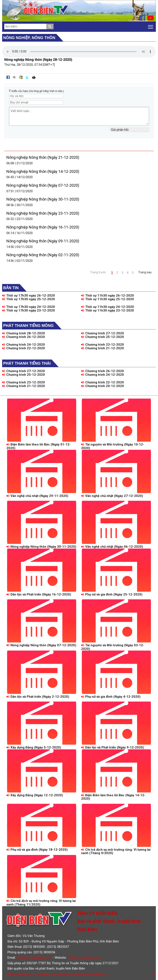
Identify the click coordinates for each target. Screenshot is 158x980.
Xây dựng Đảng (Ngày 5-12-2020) (34, 747)
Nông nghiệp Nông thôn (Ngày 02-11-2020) (43, 255)
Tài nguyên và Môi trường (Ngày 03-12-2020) (113, 647)
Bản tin (11, 288)
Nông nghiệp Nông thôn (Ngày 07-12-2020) (43, 185)
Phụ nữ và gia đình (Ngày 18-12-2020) (37, 850)
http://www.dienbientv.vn (84, 958)
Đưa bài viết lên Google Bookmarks (21, 77)
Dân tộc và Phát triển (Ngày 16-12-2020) (39, 594)
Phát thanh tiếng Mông (28, 326)
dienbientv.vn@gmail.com (34, 958)
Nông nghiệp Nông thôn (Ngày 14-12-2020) (43, 171)
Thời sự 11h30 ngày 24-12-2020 (108, 307)
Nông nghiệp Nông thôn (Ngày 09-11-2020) (43, 241)
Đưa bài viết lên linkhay (15, 77)
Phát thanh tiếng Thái (27, 363)
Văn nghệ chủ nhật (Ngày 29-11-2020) (37, 496)
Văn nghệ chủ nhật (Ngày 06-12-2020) (112, 547)
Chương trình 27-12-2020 (102, 333)
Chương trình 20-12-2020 (102, 386)
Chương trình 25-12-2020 (102, 337)
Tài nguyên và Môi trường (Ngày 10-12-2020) (113, 446)
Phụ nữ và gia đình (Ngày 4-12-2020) (111, 697)
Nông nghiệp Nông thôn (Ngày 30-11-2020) (43, 199)
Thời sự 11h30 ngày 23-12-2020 (108, 310)
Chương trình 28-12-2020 (23, 333)
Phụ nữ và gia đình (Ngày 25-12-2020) (112, 594)
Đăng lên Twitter (27, 77)
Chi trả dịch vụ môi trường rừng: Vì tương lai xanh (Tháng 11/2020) (41, 903)
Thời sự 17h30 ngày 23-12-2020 (29, 310)
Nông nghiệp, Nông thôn (29, 38)
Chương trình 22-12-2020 (23, 348)
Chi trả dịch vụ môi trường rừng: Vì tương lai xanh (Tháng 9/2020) (116, 851)
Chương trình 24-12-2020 (23, 345)
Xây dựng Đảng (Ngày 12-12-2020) (35, 795)
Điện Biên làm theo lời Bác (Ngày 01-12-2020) (39, 446)
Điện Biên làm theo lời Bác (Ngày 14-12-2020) (113, 797)
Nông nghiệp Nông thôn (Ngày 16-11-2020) (43, 227)
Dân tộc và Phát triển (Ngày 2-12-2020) (38, 697)
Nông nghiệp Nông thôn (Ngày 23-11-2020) (43, 213)
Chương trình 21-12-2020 (102, 348)
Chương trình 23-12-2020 (102, 345)
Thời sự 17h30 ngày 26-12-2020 (29, 296)
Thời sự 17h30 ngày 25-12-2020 (29, 299)
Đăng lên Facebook (8, 77)
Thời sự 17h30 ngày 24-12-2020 (29, 307)
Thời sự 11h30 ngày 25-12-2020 (108, 299)
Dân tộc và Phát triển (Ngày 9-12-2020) (113, 747)
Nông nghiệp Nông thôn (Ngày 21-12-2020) (43, 157)
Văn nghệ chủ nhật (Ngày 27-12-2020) (112, 496)
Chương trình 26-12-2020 (23, 337)
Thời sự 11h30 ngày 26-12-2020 (108, 296)
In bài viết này (34, 77)
